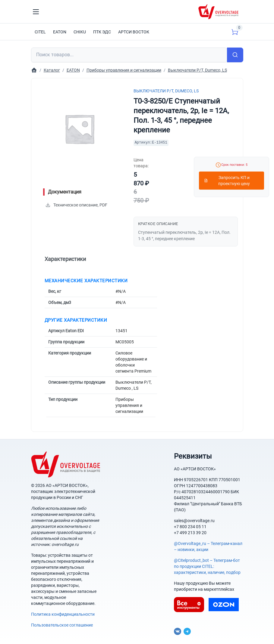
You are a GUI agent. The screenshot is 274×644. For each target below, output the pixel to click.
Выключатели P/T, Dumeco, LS (166, 91)
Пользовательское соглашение (62, 625)
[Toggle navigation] (36, 12)
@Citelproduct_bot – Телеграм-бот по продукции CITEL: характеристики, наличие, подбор (207, 566)
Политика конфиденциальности (63, 614)
